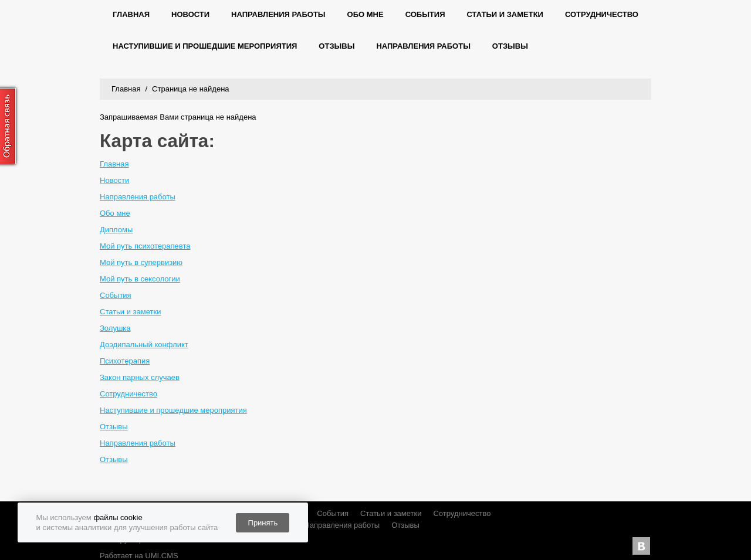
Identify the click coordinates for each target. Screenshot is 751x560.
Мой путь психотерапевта (145, 246)
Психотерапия (125, 361)
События (425, 14)
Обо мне (366, 14)
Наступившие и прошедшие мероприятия (205, 46)
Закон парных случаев (140, 377)
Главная (131, 14)
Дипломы (116, 230)
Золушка (115, 328)
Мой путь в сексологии (140, 279)
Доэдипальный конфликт (144, 345)
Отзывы (336, 46)
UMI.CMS (161, 556)
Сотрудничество (602, 14)
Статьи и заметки (505, 14)
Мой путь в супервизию (141, 262)
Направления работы (278, 14)
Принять (263, 523)
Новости (190, 14)
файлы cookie (118, 517)
